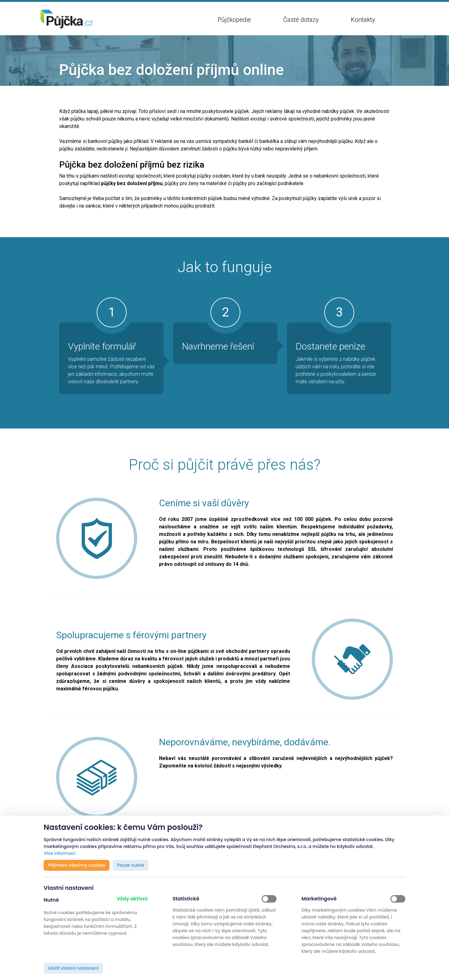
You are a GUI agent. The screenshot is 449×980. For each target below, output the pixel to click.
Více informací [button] (60, 853)
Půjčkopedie (234, 20)
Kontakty (363, 20)
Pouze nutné (130, 865)
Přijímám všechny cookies (77, 865)
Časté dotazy (301, 20)
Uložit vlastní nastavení (73, 968)
